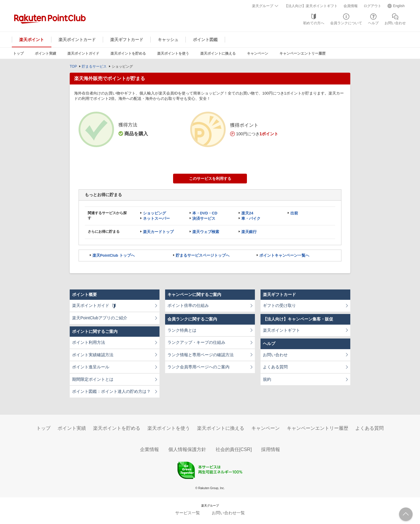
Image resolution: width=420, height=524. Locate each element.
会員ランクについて (346, 23)
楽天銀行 (249, 232)
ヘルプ (373, 23)
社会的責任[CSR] (234, 449)
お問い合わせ (395, 23)
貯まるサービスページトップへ (203, 255)
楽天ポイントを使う (173, 53)
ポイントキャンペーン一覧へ (284, 255)
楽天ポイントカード (77, 40)
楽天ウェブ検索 (206, 232)
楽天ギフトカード (127, 40)
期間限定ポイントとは (93, 379)
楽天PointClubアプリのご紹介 (100, 318)
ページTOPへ (406, 514)
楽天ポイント (32, 40)
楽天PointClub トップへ (114, 255)
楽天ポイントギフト (281, 330)
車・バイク (251, 218)
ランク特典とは (182, 330)
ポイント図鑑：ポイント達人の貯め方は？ (111, 391)
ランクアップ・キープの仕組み (196, 342)
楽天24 (247, 213)
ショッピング (154, 213)
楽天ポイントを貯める (128, 53)
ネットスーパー (156, 218)
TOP (73, 66)
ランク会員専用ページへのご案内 (198, 367)
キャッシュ (168, 40)
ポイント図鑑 (205, 40)
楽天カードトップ (158, 232)
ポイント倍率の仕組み (188, 305)
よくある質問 (275, 367)
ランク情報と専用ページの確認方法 (201, 355)
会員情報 (351, 6)
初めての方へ (314, 23)
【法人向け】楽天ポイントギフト (311, 6)
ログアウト (372, 6)
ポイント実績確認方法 (93, 355)
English (399, 6)
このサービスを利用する (210, 179)
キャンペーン (258, 53)
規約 (267, 379)
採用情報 (271, 449)
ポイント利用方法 (89, 342)
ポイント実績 (45, 53)
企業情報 (149, 449)
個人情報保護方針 (187, 449)
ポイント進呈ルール (91, 367)
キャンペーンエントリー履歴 (302, 53)
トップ (18, 53)
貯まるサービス (94, 66)
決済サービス (204, 218)
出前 (294, 213)
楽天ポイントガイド (83, 53)
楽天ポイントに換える (218, 53)
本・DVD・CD (205, 213)
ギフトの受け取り (279, 305)
